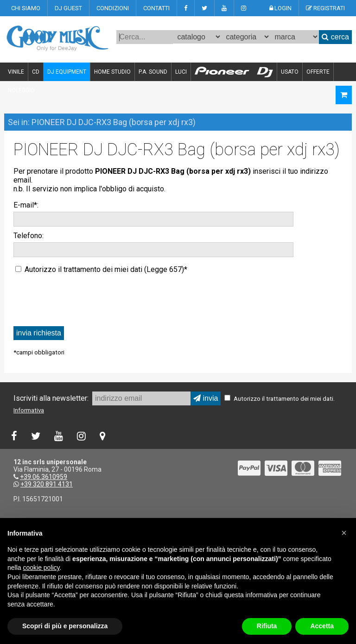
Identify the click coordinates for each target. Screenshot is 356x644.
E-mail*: (26, 205)
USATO (290, 72)
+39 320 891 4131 (47, 484)
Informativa (29, 410)
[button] (344, 533)
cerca (335, 37)
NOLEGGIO (21, 90)
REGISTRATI (325, 8)
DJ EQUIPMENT (67, 72)
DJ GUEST (68, 8)
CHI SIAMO (26, 8)
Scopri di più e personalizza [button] (65, 626)
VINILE (16, 72)
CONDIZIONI (113, 8)
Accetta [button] (322, 626)
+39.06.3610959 (44, 477)
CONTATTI (156, 8)
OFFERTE (318, 72)
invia (206, 398)
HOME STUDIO (112, 72)
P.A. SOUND (153, 72)
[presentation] (84, 299)
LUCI (181, 72)
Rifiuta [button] (267, 626)
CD (36, 72)
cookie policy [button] (41, 568)
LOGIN (280, 8)
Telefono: (29, 236)
